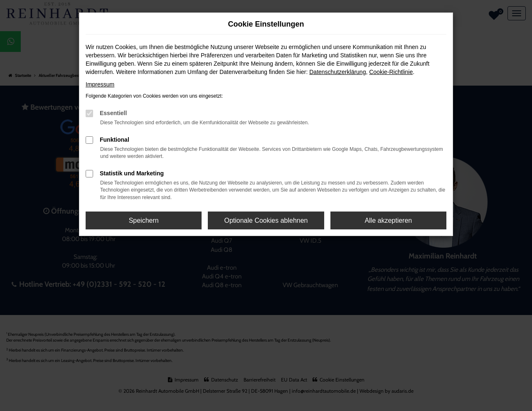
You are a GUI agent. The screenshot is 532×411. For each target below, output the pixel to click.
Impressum (100, 84)
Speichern (144, 220)
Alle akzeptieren (388, 220)
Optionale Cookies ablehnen (266, 220)
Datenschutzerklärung (337, 72)
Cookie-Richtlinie (391, 72)
